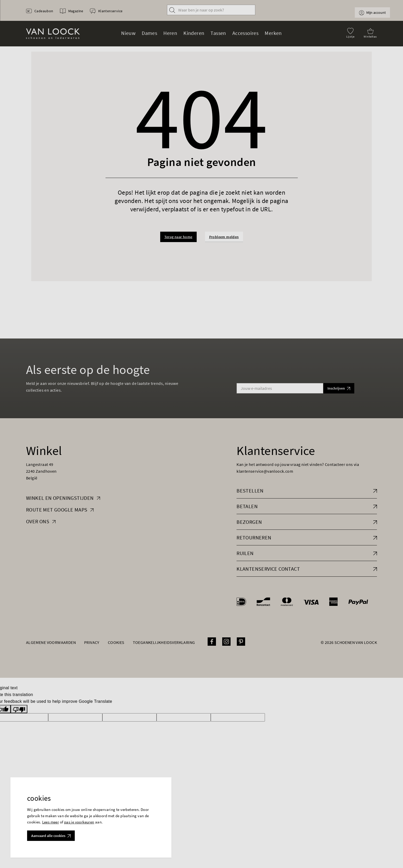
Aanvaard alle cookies (51, 836)
